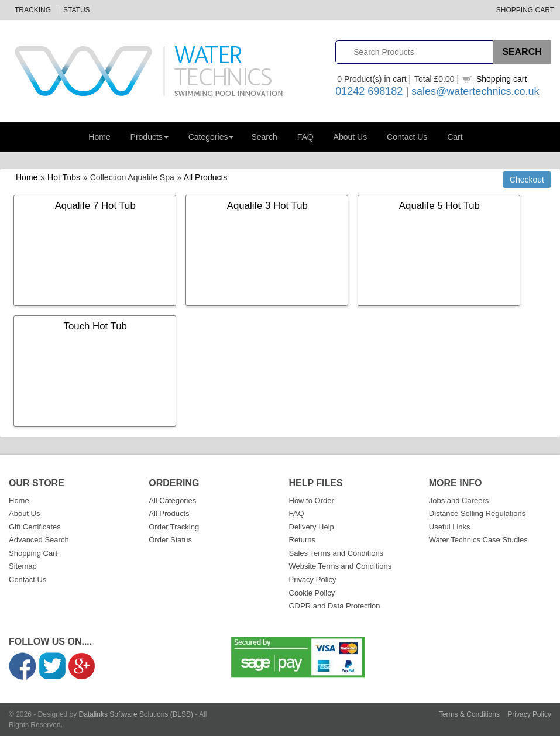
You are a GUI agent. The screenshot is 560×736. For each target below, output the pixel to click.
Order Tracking (174, 527)
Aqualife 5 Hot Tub (439, 206)
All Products (206, 177)
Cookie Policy (312, 593)
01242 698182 (369, 91)
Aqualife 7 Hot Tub (95, 206)
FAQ (305, 137)
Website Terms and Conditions (341, 566)
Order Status (170, 540)
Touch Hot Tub (95, 326)
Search (264, 137)
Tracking (33, 10)
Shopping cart (501, 79)
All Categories (172, 501)
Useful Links (450, 527)
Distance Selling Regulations (477, 513)
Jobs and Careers (459, 501)
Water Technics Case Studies (478, 540)
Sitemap (23, 566)
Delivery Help (312, 527)
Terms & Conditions (469, 714)
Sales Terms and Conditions (336, 553)
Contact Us (407, 137)
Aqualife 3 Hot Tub (267, 206)
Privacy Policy (313, 579)
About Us (351, 137)
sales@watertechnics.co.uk (475, 91)
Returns (303, 540)
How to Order (312, 501)
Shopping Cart (525, 10)
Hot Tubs (64, 177)
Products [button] (150, 137)
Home (99, 137)
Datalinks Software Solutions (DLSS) (136, 714)
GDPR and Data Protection (335, 606)
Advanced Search (39, 540)
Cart (455, 137)
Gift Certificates (35, 527)
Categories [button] (211, 137)
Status (77, 10)
